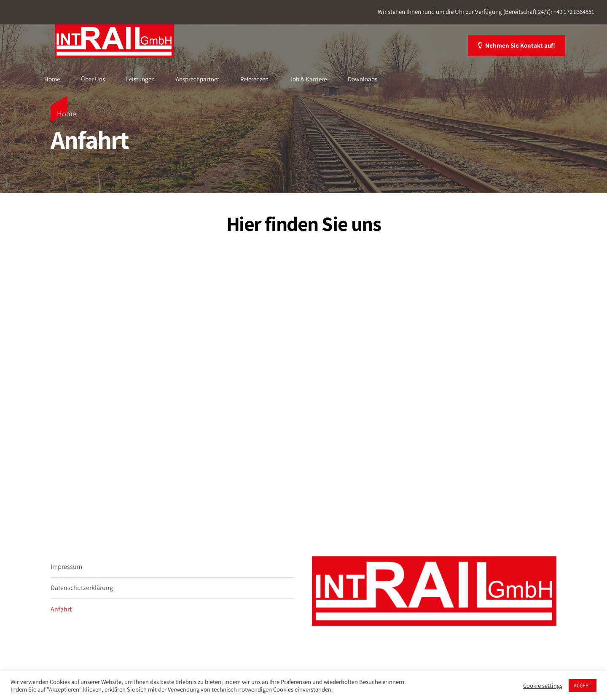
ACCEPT (583, 685)
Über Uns (93, 79)
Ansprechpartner (197, 79)
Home (52, 79)
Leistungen (140, 79)
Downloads (363, 79)
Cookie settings (543, 686)
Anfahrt (61, 609)
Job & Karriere (308, 79)
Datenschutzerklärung (82, 588)
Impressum (66, 567)
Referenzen (254, 79)
